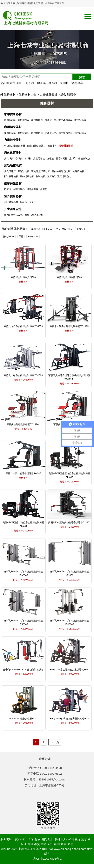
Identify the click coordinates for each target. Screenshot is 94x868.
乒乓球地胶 (10, 171)
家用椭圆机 (37, 120)
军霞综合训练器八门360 (23, 277)
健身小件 (52, 146)
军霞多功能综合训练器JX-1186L (23, 424)
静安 (38, 839)
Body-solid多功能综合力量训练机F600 (69, 670)
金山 (91, 839)
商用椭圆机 (37, 133)
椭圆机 (53, 83)
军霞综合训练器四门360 (69, 277)
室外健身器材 (13, 196)
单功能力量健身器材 (15, 146)
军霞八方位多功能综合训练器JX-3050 (23, 326)
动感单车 (77, 83)
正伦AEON (9, 237)
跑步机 (30, 83)
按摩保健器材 (13, 183)
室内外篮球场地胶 (41, 171)
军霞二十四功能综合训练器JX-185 (23, 473)
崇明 (44, 844)
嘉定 (77, 839)
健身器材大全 (28, 94)
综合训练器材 (69, 94)
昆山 (57, 844)
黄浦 (18, 839)
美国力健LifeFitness (42, 229)
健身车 (41, 83)
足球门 (73, 159)
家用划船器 (80, 120)
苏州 (50, 844)
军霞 (21, 237)
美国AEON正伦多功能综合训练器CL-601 (69, 523)
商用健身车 (23, 133)
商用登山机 (51, 133)
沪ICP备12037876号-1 (47, 859)
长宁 (31, 839)
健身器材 (10, 94)
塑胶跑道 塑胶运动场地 (59, 176)
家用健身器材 (13, 114)
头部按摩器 (19, 189)
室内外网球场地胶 (61, 171)
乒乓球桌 (9, 159)
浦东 (84, 839)
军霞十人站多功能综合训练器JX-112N (69, 326)
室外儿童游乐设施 (34, 215)
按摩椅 (8, 189)
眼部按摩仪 (32, 189)
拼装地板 (41, 176)
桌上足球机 (39, 159)
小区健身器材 (11, 202)
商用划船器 (80, 133)
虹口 (51, 839)
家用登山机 (51, 120)
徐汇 (24, 839)
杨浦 (58, 839)
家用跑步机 (10, 120)
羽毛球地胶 (23, 171)
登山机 (64, 83)
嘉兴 (64, 844)
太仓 (70, 844)
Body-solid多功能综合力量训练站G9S (69, 719)
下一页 (55, 742)
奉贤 (37, 844)
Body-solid (33, 237)
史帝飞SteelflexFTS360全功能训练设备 (23, 670)
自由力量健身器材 (36, 146)
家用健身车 (23, 120)
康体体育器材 (13, 153)
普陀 (44, 839)
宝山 (71, 839)
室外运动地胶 (27, 176)
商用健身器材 (13, 127)
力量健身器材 (48, 94)
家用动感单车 (65, 120)
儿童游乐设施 (13, 209)
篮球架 (50, 159)
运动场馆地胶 (13, 165)
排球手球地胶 (11, 176)
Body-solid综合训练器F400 (23, 719)
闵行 (64, 839)
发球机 (28, 159)
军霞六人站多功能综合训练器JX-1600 (23, 375)
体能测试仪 (84, 159)
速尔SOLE (82, 229)
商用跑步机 (10, 133)
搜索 (82, 77)
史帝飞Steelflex (64, 229)
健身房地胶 (78, 171)
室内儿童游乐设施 (13, 215)
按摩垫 (44, 189)
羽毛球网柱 (62, 159)
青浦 (30, 844)
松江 (24, 844)
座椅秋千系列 (27, 202)
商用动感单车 (65, 133)
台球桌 (19, 159)
